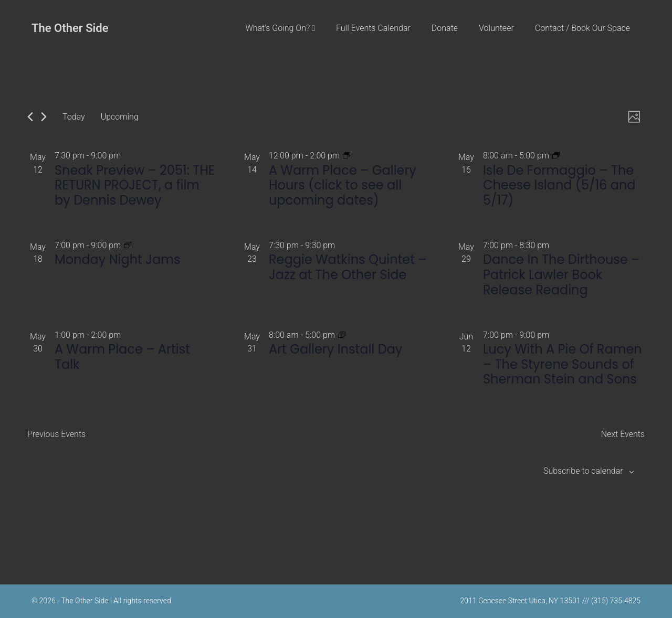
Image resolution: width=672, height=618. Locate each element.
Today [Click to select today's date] (74, 117)
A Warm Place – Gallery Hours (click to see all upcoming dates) (343, 185)
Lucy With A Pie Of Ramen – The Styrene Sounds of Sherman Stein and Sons (563, 364)
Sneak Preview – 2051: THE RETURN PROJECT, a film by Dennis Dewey (135, 185)
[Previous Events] (30, 117)
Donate (445, 28)
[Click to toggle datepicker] (120, 117)
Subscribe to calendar (583, 471)
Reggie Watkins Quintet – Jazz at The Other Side (348, 267)
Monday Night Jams (117, 259)
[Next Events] (44, 117)
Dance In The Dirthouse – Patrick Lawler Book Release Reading (561, 275)
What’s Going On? (280, 28)
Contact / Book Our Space (582, 28)
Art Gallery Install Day (335, 349)
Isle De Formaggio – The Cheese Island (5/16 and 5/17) (559, 185)
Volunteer (496, 28)
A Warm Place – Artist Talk (122, 357)
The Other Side (70, 28)
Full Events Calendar (373, 28)
